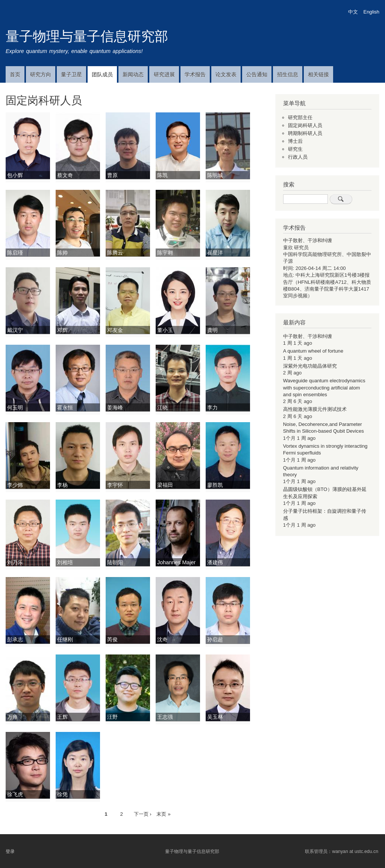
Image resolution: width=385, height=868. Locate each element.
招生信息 (288, 74)
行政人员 (298, 157)
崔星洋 (215, 253)
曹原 (112, 175)
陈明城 (215, 175)
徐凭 (62, 794)
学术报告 (195, 74)
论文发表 (226, 74)
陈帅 (62, 253)
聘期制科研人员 (305, 133)
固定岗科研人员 (305, 125)
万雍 (12, 717)
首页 (15, 74)
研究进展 (164, 74)
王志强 (165, 717)
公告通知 (257, 74)
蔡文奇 (65, 175)
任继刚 (65, 639)
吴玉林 (215, 717)
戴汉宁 (15, 330)
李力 (212, 407)
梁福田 (165, 485)
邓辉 (62, 330)
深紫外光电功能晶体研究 (310, 366)
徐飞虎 (15, 794)
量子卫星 (71, 74)
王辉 (62, 717)
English (371, 12)
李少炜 (15, 485)
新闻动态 (133, 74)
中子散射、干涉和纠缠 (308, 240)
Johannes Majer (176, 562)
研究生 (295, 149)
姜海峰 (115, 407)
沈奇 (162, 639)
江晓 (162, 407)
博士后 (295, 141)
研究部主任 (300, 117)
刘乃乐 (15, 562)
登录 (10, 851)
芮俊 (112, 639)
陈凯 (162, 175)
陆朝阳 (115, 562)
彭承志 (15, 639)
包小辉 (15, 175)
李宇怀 (115, 485)
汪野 (112, 717)
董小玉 (165, 330)
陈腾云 (115, 253)
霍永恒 (65, 407)
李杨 (62, 485)
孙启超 (215, 639)
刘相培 (65, 562)
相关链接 (318, 74)
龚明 (212, 330)
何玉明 (15, 407)
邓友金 (115, 330)
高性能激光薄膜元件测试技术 (315, 409)
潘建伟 (215, 562)
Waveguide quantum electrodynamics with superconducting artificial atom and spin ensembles (324, 388)
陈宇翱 (165, 253)
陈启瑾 (15, 253)
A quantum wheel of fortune (313, 351)
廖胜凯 (215, 485)
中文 (353, 12)
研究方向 (41, 74)
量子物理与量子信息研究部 (87, 36)
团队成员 (102, 74)
